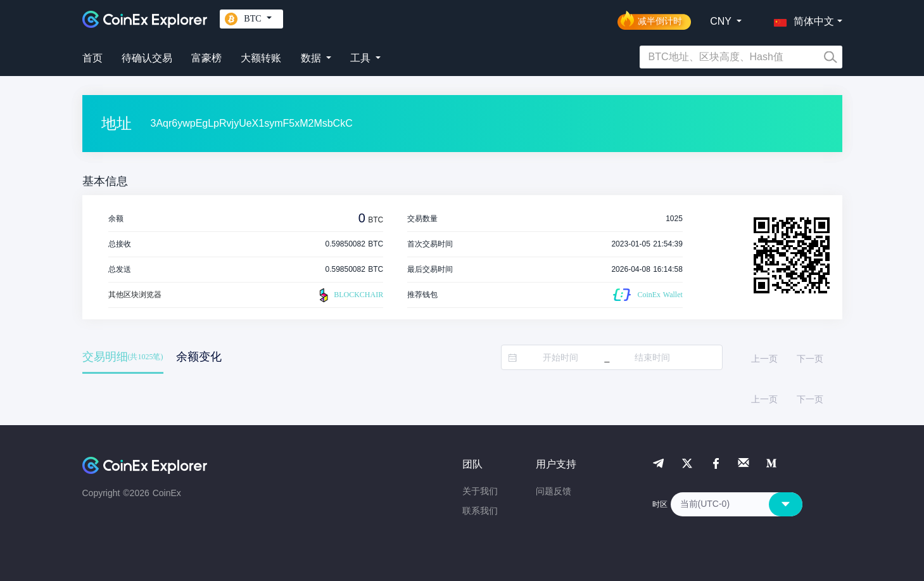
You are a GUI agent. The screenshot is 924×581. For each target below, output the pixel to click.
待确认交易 (147, 58)
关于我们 (480, 491)
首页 (92, 58)
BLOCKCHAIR (350, 295)
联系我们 (480, 511)
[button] (801, 19)
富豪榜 (206, 58)
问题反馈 (554, 491)
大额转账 (261, 58)
